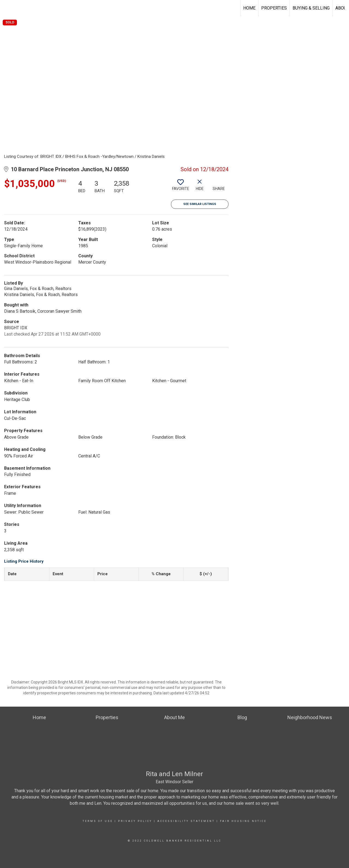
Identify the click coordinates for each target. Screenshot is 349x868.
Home (249, 8)
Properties (274, 8)
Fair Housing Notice (243, 821)
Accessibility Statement (186, 821)
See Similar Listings (200, 204)
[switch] (180, 187)
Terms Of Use (98, 821)
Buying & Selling (311, 8)
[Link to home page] (7, 8)
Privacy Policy (135, 821)
